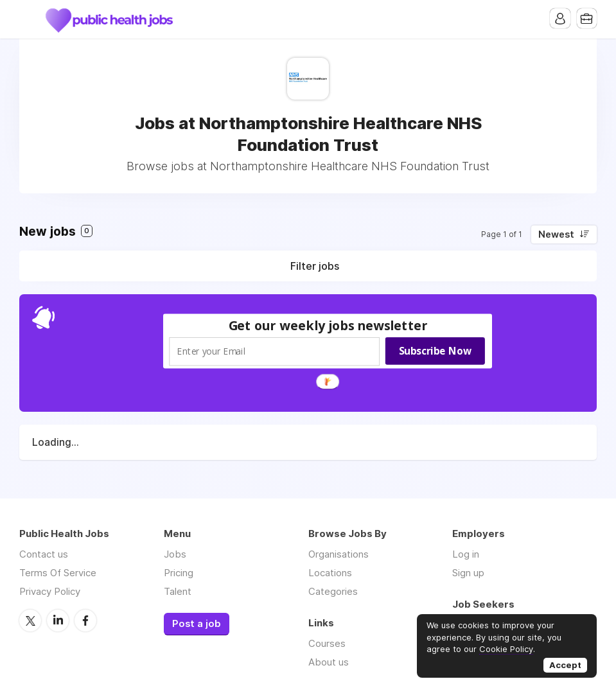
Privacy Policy (50, 591)
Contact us (44, 554)
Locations (330, 573)
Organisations (339, 554)
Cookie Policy (506, 649)
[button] (328, 325)
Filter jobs (315, 266)
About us (329, 662)
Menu (29, 19)
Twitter (30, 620)
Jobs (175, 554)
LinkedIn (58, 620)
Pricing (179, 573)
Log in (466, 554)
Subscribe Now (435, 351)
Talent (178, 591)
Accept (565, 665)
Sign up (468, 573)
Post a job (197, 624)
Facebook (85, 620)
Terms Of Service (58, 573)
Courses (327, 643)
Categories (333, 591)
